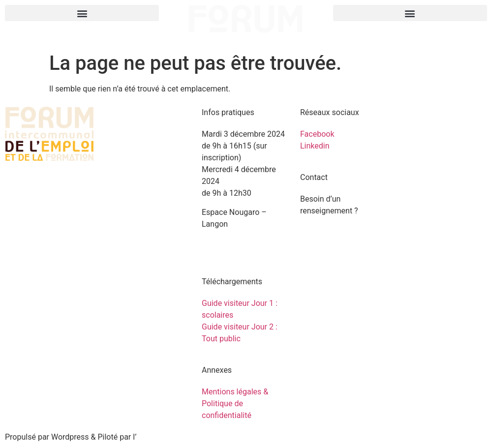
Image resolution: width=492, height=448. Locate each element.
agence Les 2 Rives (170, 437)
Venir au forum (228, 243)
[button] (82, 13)
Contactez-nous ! (330, 230)
